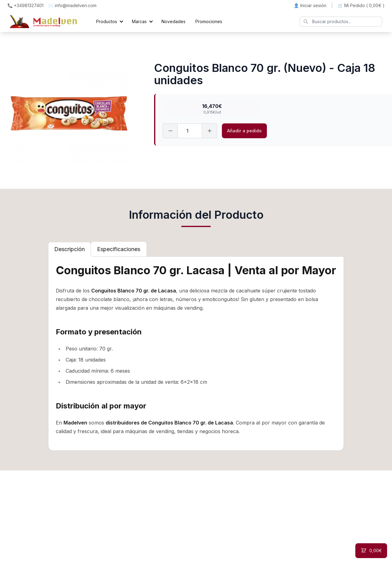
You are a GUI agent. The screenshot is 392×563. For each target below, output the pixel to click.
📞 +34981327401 (25, 5)
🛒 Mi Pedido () (361, 6)
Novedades (174, 21)
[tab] (69, 249)
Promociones (209, 21)
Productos (107, 21)
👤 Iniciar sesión (310, 5)
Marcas (139, 21)
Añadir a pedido (244, 131)
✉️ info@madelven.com (72, 5)
